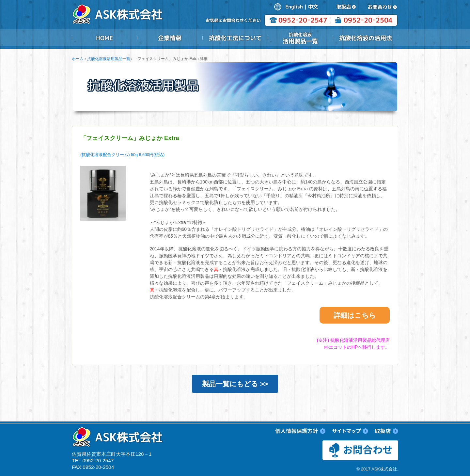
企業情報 (170, 38)
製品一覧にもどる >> (235, 384)
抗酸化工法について (235, 38)
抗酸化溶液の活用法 (366, 38)
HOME (104, 38)
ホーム (78, 59)
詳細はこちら (355, 315)
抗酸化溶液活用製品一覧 (300, 38)
